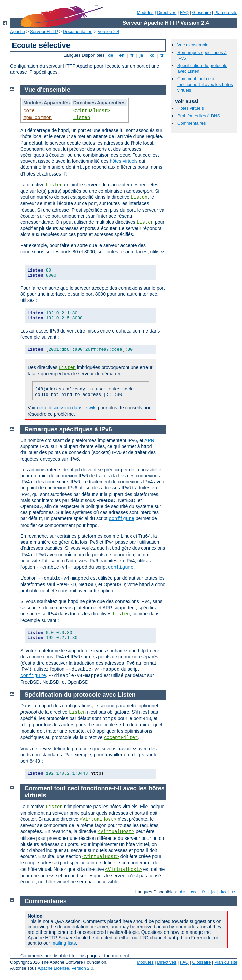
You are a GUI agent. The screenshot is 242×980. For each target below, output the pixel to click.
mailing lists (63, 943)
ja (141, 55)
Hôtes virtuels (191, 108)
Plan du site (226, 13)
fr (132, 55)
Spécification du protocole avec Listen (80, 695)
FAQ (184, 13)
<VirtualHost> (92, 111)
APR (149, 440)
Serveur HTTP (44, 31)
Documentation (78, 31)
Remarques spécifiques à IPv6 (68, 429)
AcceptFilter (121, 738)
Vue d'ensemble (193, 45)
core (29, 111)
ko (152, 55)
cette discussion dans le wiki (67, 408)
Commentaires (192, 123)
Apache (18, 31)
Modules (145, 13)
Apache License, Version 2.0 (66, 968)
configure (122, 519)
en (122, 55)
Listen (82, 118)
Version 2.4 (109, 31)
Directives (167, 13)
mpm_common (37, 118)
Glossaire (202, 13)
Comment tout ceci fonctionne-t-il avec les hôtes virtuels (205, 84)
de (111, 55)
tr (162, 55)
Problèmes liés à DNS (199, 116)
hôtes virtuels (124, 161)
